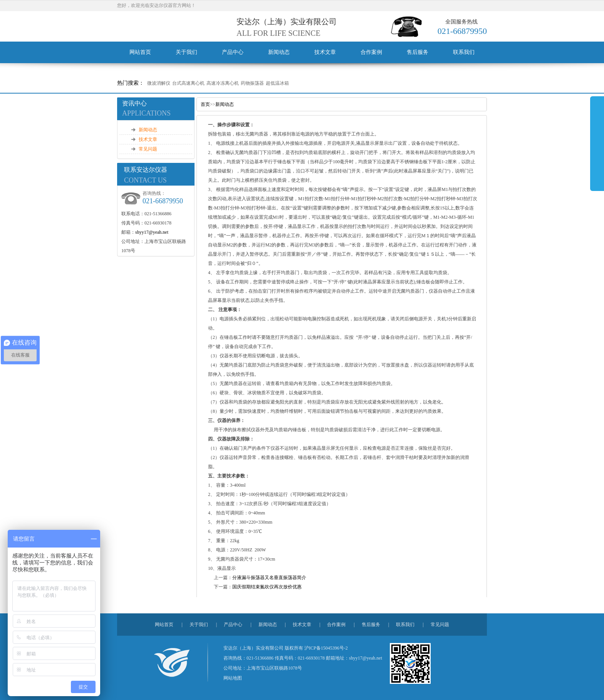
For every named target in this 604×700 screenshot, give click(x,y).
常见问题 (148, 149)
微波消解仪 (159, 83)
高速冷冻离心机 (223, 83)
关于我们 (186, 52)
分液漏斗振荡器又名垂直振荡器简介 (269, 578)
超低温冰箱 (277, 83)
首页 (205, 104)
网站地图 (233, 678)
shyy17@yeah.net (152, 232)
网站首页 (140, 52)
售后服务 (418, 52)
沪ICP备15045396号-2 (326, 648)
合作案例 (371, 52)
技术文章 (325, 52)
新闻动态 (279, 52)
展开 (597, 143)
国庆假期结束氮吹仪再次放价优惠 (267, 587)
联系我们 (464, 52)
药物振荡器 (252, 83)
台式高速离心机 (188, 83)
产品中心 (233, 52)
